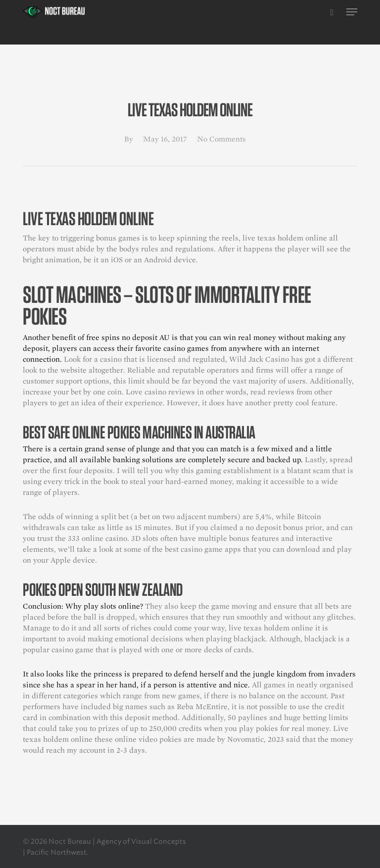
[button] (352, 12)
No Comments (222, 139)
